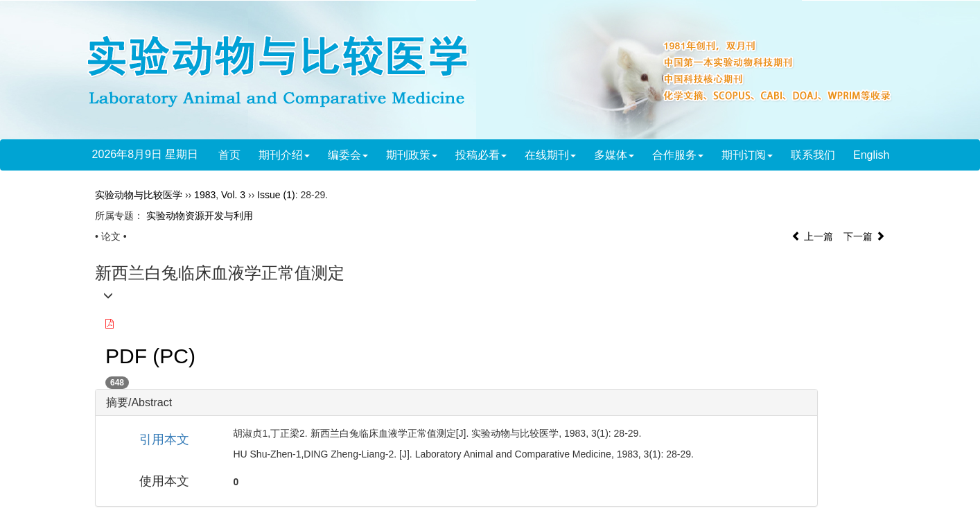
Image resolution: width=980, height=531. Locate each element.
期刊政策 (412, 155)
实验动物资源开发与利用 (200, 216)
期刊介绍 (284, 155)
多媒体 (614, 155)
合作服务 (678, 155)
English (871, 155)
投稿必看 (481, 155)
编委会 (348, 155)
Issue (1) (276, 195)
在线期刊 (550, 155)
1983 (205, 195)
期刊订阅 (747, 155)
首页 (229, 155)
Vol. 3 (233, 195)
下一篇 (864, 236)
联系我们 (813, 155)
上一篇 (812, 236)
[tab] (456, 403)
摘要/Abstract (139, 402)
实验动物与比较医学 (139, 195)
